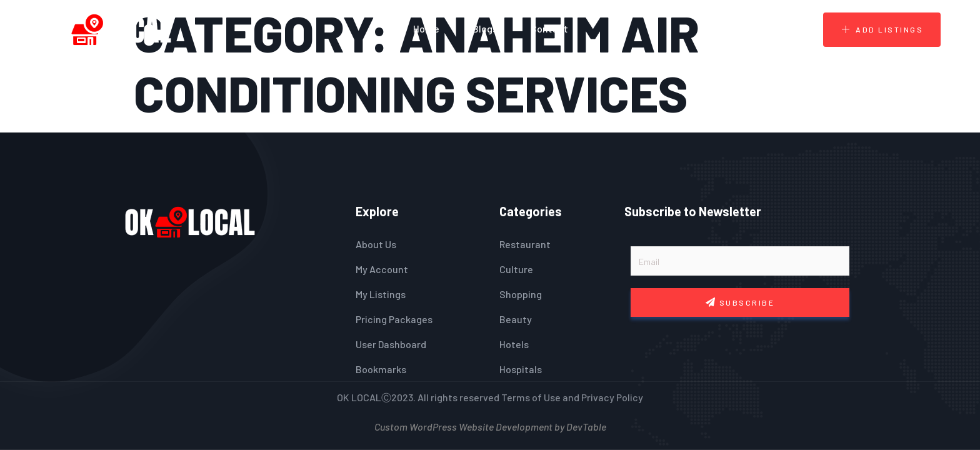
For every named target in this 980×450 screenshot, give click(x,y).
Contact (549, 28)
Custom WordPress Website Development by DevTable (490, 425)
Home (426, 28)
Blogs (485, 28)
